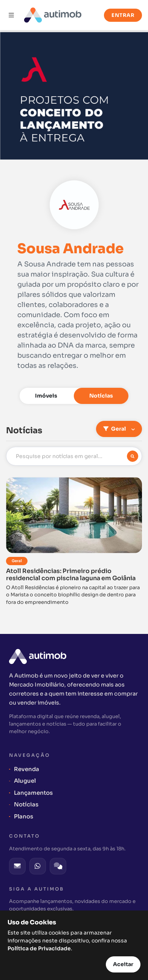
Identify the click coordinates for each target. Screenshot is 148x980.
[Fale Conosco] (58, 866)
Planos (24, 816)
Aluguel (25, 781)
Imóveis (46, 396)
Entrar (123, 15)
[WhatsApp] (38, 866)
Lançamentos (33, 793)
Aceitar (123, 964)
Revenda (27, 769)
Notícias (101, 396)
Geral (115, 429)
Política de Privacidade (39, 948)
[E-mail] (17, 866)
